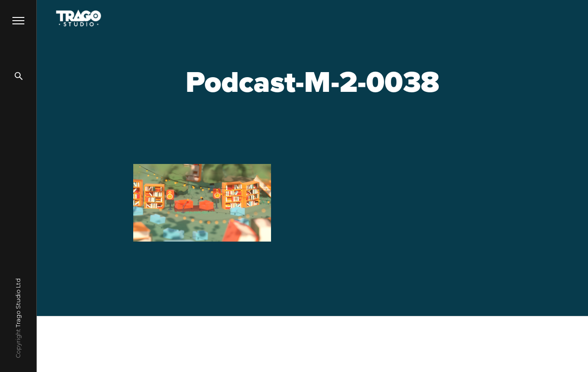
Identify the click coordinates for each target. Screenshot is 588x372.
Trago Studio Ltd (18, 303)
